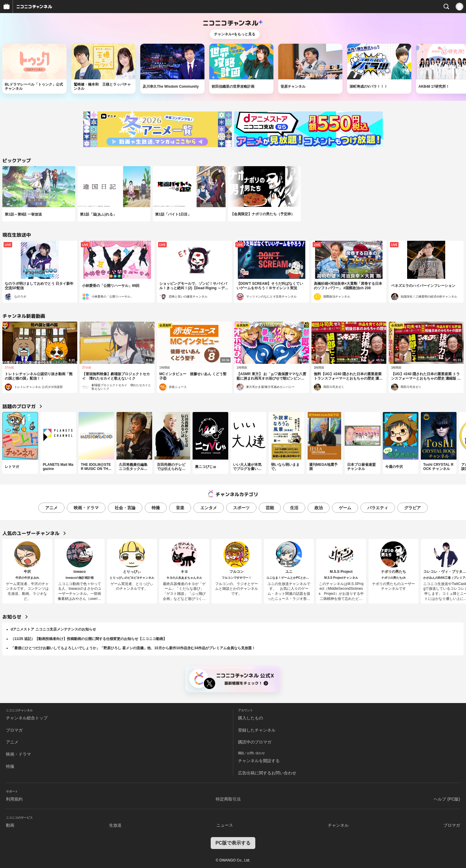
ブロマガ (14, 730)
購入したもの (251, 718)
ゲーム (345, 508)
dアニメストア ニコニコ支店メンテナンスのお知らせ (53, 629)
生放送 (115, 825)
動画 (10, 825)
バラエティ (378, 508)
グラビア (413, 508)
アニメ (51, 508)
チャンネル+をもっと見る (235, 34)
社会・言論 (125, 508)
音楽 (180, 508)
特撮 (156, 508)
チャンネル (338, 825)
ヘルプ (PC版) (447, 799)
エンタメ (209, 508)
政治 (319, 508)
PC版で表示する (233, 843)
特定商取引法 (228, 799)
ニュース (225, 825)
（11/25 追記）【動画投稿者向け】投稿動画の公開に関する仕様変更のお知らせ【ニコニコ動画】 (89, 639)
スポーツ (241, 508)
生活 (294, 508)
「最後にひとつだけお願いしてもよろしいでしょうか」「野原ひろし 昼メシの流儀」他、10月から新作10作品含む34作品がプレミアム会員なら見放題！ (133, 648)
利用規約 (14, 799)
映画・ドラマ (86, 508)
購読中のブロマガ (255, 742)
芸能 (270, 508)
